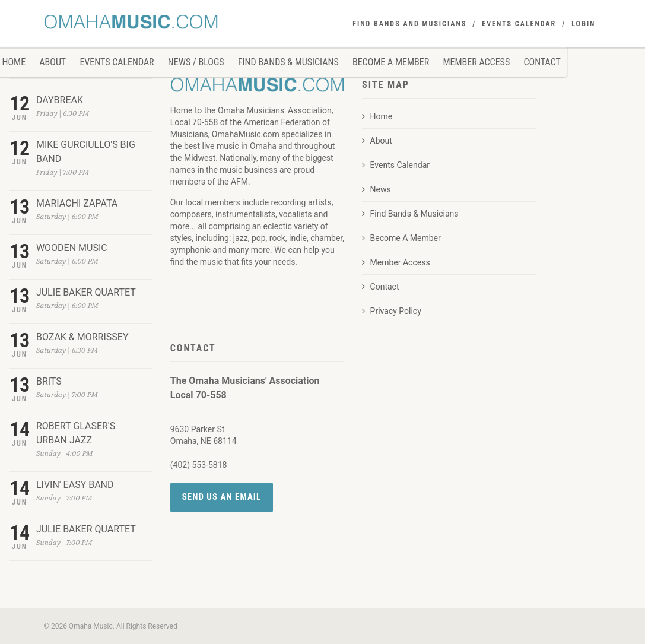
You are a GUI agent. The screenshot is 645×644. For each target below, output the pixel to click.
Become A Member (391, 62)
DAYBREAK (60, 100)
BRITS (49, 381)
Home (377, 116)
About (53, 62)
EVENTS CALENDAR (519, 24)
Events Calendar (117, 62)
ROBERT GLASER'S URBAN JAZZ (76, 433)
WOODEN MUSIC (72, 248)
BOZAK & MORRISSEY (82, 337)
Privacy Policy (392, 311)
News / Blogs (196, 62)
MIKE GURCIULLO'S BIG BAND (86, 152)
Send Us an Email (222, 497)
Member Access (476, 62)
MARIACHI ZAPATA (77, 203)
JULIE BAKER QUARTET (86, 292)
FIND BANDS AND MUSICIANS (409, 24)
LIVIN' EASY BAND (75, 485)
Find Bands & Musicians (288, 62)
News (376, 189)
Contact (542, 62)
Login (583, 24)
